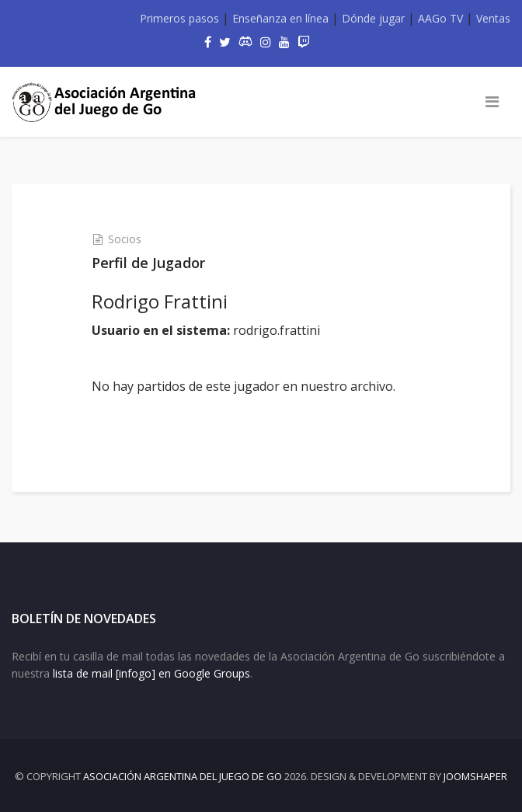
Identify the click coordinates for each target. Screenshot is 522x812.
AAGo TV (440, 18)
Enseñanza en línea (280, 18)
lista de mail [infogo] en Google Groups (151, 673)
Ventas (493, 18)
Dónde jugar (373, 18)
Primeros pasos (179, 18)
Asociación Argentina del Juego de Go (183, 776)
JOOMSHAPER (475, 776)
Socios (125, 239)
